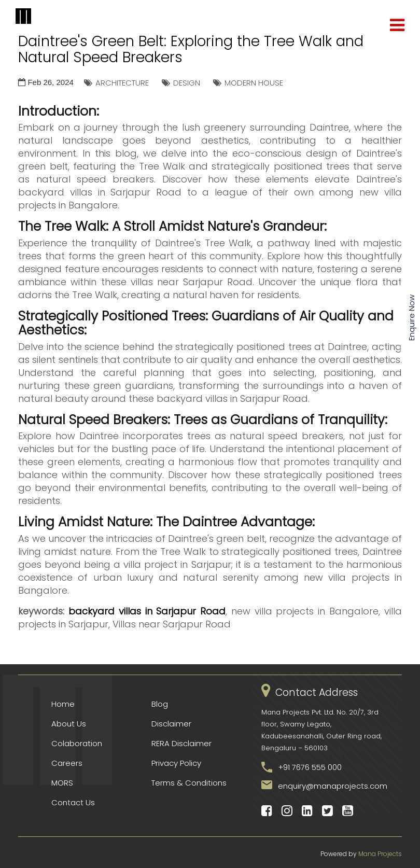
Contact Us (73, 802)
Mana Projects (380, 854)
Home (63, 704)
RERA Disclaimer (181, 743)
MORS (62, 783)
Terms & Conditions (189, 783)
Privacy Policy (176, 763)
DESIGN (187, 83)
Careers (67, 763)
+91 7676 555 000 (310, 767)
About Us (69, 724)
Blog (160, 704)
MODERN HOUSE (254, 83)
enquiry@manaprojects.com (333, 786)
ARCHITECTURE (122, 83)
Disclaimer (171, 724)
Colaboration (77, 743)
